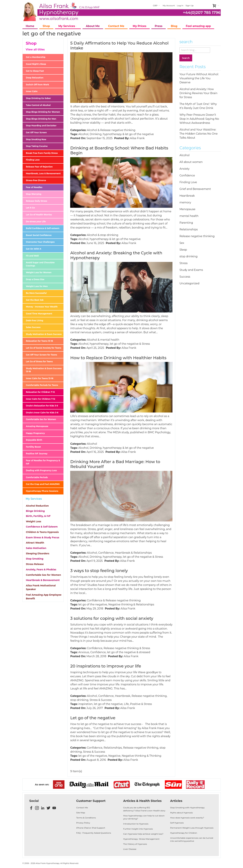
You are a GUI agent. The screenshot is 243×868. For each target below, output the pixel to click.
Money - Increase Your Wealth (42, 307)
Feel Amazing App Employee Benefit (44, 597)
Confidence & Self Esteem (42, 527)
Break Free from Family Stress (42, 153)
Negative (114, 756)
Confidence (106, 553)
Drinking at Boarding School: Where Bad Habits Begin (119, 150)
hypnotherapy (112, 134)
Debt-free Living (35, 321)
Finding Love (33, 160)
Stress (146, 344)
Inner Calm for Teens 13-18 (40, 378)
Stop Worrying (34, 194)
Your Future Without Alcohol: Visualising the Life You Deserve (199, 78)
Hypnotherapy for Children (184, 833)
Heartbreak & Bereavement (43, 580)
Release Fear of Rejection (39, 167)
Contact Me (82, 808)
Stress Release (35, 564)
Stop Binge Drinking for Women (43, 112)
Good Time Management (39, 314)
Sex (182, 243)
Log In (180, 5)
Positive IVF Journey (37, 454)
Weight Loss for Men (37, 286)
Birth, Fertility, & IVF (38, 516)
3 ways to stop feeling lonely (99, 571)
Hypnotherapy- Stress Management (141, 839)
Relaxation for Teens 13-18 (39, 341)
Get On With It (34, 249)
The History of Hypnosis (135, 844)
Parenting (186, 223)
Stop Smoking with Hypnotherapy (187, 808)
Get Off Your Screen (36, 132)
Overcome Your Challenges (40, 242)
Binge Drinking (35, 511)
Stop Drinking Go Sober (38, 98)
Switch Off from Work (38, 85)
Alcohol (92, 130)
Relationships (143, 553)
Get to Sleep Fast (35, 71)
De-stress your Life (36, 222)
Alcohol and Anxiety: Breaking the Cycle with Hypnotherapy (116, 255)
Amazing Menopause (37, 426)
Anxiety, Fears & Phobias (41, 570)
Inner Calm (32, 91)
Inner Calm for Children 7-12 (41, 399)
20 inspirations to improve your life (106, 666)
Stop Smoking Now (36, 139)
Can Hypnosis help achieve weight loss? (143, 834)
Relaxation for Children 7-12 (40, 392)
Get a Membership (36, 57)
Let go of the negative (93, 718)
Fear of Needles (34, 187)
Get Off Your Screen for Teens (42, 355)
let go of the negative (139, 134)
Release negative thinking (118, 130)
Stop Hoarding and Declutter (41, 126)
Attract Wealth (35, 543)
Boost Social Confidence (39, 235)
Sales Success (33, 327)
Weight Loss (34, 521)
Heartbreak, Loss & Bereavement (43, 173)
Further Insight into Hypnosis (138, 829)
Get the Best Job (35, 300)
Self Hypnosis (177, 823)
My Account (169, 5)
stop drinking (109, 235)
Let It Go (30, 208)
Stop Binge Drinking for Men (41, 119)
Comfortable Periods (37, 477)
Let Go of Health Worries (39, 215)
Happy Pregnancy (35, 433)
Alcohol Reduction (37, 506)
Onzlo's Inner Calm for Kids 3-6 (42, 413)
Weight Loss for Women (39, 272)
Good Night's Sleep (36, 64)
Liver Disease (130, 849)
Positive (135, 704)
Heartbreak (123, 553)
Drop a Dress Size (35, 279)
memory (185, 202)
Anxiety (184, 169)
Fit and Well (32, 256)
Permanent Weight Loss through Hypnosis (192, 828)
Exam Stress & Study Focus (43, 537)
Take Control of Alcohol (38, 105)
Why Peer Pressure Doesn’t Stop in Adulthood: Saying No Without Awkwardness (199, 119)
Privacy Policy (83, 823)
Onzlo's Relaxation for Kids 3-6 (42, 406)
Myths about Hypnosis (181, 813)
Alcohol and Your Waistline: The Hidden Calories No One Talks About (198, 134)
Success (106, 700)
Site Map (81, 813)
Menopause (187, 209)
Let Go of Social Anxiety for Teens (44, 348)
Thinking (155, 756)
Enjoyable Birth (34, 440)
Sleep (183, 250)
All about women (191, 162)
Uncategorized (189, 283)
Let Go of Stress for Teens (39, 361)
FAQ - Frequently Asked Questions (94, 833)
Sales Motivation (36, 548)
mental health (110, 340)
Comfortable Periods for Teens (42, 385)
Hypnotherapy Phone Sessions (42, 491)
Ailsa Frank (137, 138)
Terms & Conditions (86, 818)
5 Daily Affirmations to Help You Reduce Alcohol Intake (119, 46)
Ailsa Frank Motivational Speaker (41, 587)
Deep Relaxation (35, 78)
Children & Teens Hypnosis (42, 532)
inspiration (85, 704)
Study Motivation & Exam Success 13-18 (44, 370)
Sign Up (190, 5)
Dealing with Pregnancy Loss (41, 470)
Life (126, 704)
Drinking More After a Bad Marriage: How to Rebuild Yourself (115, 464)
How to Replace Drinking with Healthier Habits (118, 358)
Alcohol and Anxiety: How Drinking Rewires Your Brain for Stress (198, 93)
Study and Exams (191, 270)
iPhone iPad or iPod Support (91, 828)
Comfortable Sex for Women (41, 419)
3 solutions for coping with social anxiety (112, 618)
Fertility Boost (33, 447)
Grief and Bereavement (195, 189)
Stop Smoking (35, 559)
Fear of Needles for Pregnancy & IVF (43, 462)
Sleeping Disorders (38, 553)
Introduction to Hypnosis (136, 824)
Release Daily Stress (37, 201)
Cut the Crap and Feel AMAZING (43, 484)
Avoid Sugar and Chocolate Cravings (40, 264)
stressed (145, 652)
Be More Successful (36, 293)
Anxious (84, 652)
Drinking (96, 134)
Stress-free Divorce (36, 180)
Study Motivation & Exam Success (44, 334)
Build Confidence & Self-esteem (43, 228)
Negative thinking (120, 604)
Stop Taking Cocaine (37, 146)
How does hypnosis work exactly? (187, 818)
